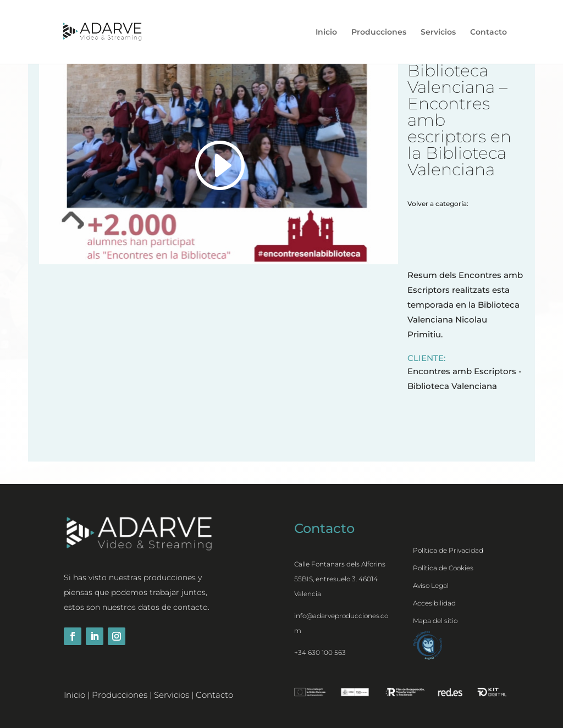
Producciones (379, 32)
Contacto (489, 32)
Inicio (326, 32)
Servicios (438, 32)
